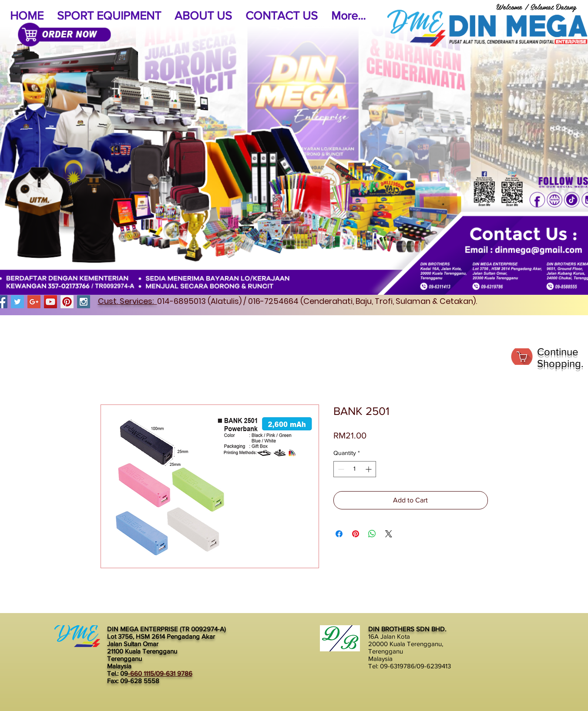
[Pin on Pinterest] (356, 534)
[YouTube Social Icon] (50, 302)
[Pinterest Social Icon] (67, 302)
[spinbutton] (355, 469)
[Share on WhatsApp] (372, 534)
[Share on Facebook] (339, 534)
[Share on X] (389, 534)
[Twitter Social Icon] (17, 302)
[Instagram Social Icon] (84, 302)
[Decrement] (340, 469)
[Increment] (369, 469)
